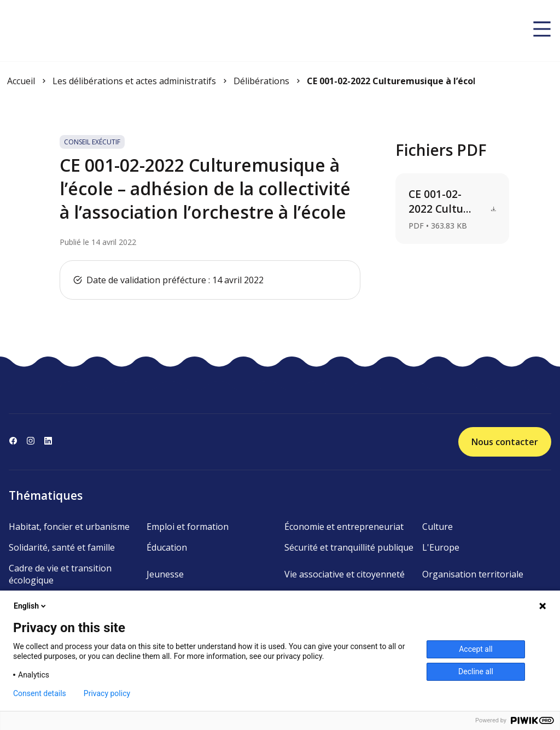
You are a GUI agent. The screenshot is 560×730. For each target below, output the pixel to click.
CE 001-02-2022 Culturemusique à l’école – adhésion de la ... (391, 81)
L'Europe (441, 547)
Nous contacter (505, 442)
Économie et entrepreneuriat (344, 527)
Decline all (476, 671)
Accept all (476, 649)
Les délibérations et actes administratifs (134, 81)
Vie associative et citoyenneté (345, 574)
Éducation (167, 547)
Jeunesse (165, 574)
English (31, 606)
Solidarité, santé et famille (62, 547)
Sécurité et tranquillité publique (349, 547)
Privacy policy (107, 693)
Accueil (21, 81)
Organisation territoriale (473, 574)
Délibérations (261, 81)
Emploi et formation (188, 527)
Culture (437, 527)
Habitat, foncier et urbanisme (69, 527)
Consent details (40, 693)
